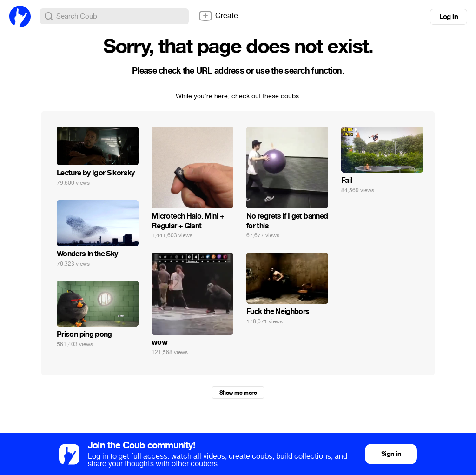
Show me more (238, 393)
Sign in (391, 454)
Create (218, 16)
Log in (449, 17)
